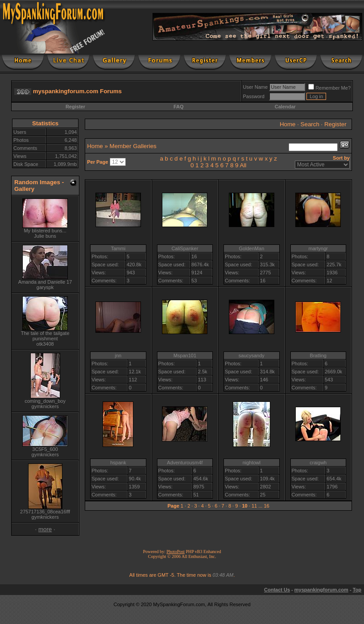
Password (254, 96)
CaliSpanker (185, 248)
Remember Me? (329, 88)
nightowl (252, 463)
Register (75, 107)
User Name (256, 87)
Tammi (118, 248)
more (45, 529)
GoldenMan (251, 248)
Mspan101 (185, 355)
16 (266, 506)
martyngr (318, 248)
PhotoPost (176, 552)
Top (357, 590)
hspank (118, 463)
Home (288, 124)
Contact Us (277, 590)
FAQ (179, 107)
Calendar (285, 107)
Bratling (318, 355)
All (243, 165)
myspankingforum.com (321, 590)
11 (254, 506)
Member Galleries (133, 146)
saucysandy (252, 355)
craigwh (318, 463)
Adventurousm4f (185, 463)
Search (310, 124)
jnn (118, 355)
